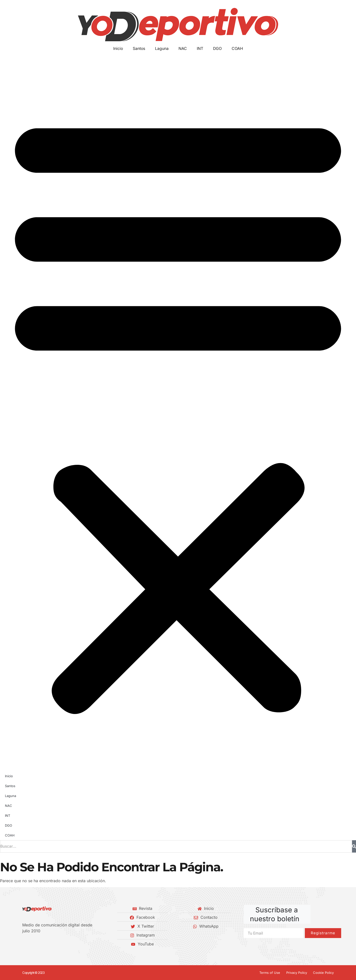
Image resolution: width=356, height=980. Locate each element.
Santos (139, 49)
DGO (218, 49)
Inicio (118, 49)
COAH (238, 49)
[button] (178, 411)
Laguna (162, 49)
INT (200, 49)
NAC (183, 49)
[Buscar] (354, 846)
